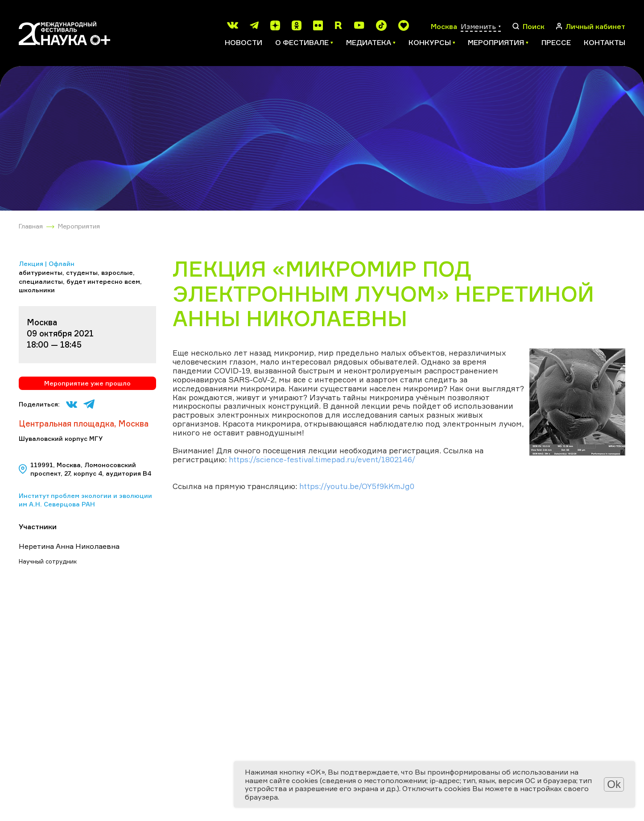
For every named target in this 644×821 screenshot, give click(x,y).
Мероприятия (79, 226)
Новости (244, 42)
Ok (614, 784)
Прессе (556, 42)
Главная (31, 226)
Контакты (605, 42)
